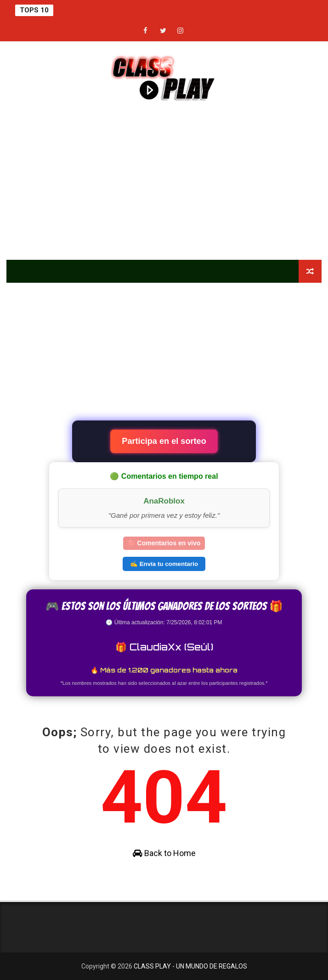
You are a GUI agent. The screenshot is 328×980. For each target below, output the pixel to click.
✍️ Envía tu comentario (164, 564)
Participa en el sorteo (164, 441)
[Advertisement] (164, 182)
